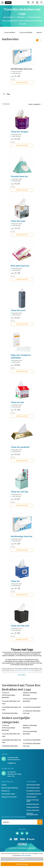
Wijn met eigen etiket (33, 785)
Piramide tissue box (19, 176)
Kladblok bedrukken (33, 804)
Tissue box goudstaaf (20, 447)
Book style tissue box (20, 266)
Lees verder (23, 24)
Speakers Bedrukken (33, 807)
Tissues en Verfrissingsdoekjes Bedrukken (9, 695)
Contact (4, 785)
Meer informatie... (26, 855)
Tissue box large (18, 221)
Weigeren (22, 859)
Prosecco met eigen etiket (33, 801)
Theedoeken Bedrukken (10, 713)
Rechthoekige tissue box (22, 536)
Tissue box (15, 581)
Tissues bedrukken (10, 32)
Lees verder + (22, 675)
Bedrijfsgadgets (32, 797)
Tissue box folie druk (20, 626)
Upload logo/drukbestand (10, 788)
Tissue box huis (17, 402)
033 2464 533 (11, 772)
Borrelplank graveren (33, 791)
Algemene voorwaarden (9, 797)
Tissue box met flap (19, 492)
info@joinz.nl (12, 763)
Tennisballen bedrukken (34, 794)
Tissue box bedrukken (26, 32)
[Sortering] (35, 104)
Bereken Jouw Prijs (22, 83)
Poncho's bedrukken (33, 810)
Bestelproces (5, 791)
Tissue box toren (18, 310)
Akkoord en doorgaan (22, 864)
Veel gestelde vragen (8, 794)
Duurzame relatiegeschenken (32, 814)
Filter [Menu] (7, 94)
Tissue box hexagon (19, 132)
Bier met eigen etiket (33, 788)
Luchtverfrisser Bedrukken (32, 707)
